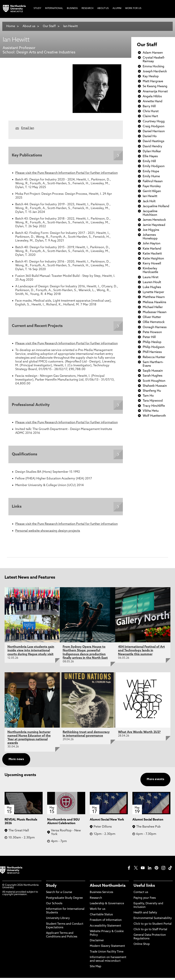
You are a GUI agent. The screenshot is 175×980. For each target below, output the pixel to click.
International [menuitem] (54, 8)
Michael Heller (153, 307)
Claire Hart (150, 116)
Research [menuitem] (87, 8)
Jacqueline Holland (156, 206)
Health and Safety (145, 915)
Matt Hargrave (153, 81)
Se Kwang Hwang (155, 86)
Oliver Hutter (152, 317)
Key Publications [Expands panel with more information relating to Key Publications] (27, 156)
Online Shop (142, 946)
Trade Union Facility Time (107, 954)
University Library (58, 920)
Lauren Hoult (152, 282)
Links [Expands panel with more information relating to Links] (17, 509)
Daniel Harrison (154, 131)
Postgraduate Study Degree (64, 900)
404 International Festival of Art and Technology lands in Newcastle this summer (141, 653)
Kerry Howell (152, 264)
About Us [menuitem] (103, 8)
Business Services (101, 895)
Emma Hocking (154, 67)
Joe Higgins (151, 230)
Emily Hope (151, 172)
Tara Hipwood (153, 401)
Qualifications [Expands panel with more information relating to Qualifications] (25, 456)
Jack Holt (149, 201)
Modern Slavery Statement (107, 948)
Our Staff (49, 26)
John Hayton (152, 244)
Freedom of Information (106, 922)
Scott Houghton (154, 381)
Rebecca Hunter (154, 357)
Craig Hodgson (154, 126)
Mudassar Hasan (155, 312)
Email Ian (28, 128)
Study (51, 888)
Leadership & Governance (107, 906)
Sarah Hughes (153, 376)
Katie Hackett (152, 254)
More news (16, 761)
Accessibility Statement (105, 928)
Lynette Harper (153, 292)
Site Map (96, 969)
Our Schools (54, 906)
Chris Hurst (151, 111)
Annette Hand (153, 101)
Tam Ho (148, 396)
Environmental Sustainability (153, 920)
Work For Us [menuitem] (133, 8)
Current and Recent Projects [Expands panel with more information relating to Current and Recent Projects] (38, 327)
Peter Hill (149, 337)
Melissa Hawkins (154, 302)
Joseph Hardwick (155, 72)
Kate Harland (152, 249)
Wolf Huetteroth (154, 416)
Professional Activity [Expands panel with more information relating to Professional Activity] (31, 406)
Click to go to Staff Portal (150, 932)
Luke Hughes (152, 287)
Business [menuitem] (72, 8)
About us (29, 26)
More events (155, 782)
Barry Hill (149, 106)
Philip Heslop (152, 342)
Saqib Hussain (153, 371)
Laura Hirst (151, 277)
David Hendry (152, 147)
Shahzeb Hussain (155, 386)
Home (11, 26)
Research (96, 900)
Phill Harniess (152, 352)
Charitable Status (101, 917)
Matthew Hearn (154, 297)
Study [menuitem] (37, 8)
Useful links (144, 888)
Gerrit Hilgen (152, 191)
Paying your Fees (145, 900)
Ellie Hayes (150, 156)
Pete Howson (152, 332)
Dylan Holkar (152, 151)
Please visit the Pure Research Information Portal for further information (66, 173)
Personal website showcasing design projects (48, 533)
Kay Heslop (151, 76)
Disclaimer (97, 943)
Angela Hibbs (152, 97)
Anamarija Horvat (155, 92)
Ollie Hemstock (154, 322)
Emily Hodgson (154, 166)
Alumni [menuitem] (117, 8)
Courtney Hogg (154, 122)
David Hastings (154, 141)
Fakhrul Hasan (153, 181)
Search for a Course (59, 895)
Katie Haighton (153, 259)
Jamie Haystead (154, 225)
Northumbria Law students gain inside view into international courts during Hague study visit (31, 653)
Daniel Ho (150, 136)
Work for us (98, 911)
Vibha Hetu (151, 411)
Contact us (141, 895)
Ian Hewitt (70, 26)
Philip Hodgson (154, 347)
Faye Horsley (152, 186)
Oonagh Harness (155, 327)
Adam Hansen (153, 53)
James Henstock (154, 220)
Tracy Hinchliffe (154, 406)
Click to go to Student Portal (153, 926)
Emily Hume (151, 176)
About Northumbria (108, 888)
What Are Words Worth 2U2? (139, 734)
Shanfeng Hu (152, 391)
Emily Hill (149, 161)
